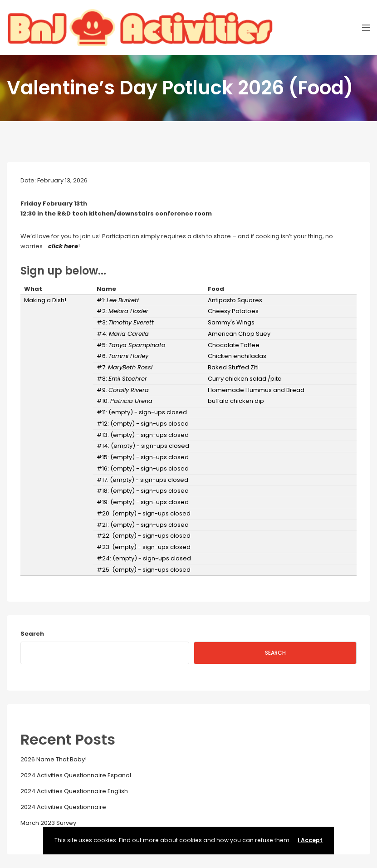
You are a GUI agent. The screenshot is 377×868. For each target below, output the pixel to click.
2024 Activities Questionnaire (63, 807)
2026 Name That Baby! (54, 759)
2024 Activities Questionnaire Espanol (76, 775)
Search (32, 634)
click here (63, 246)
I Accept (310, 840)
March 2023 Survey (48, 823)
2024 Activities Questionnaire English (74, 791)
